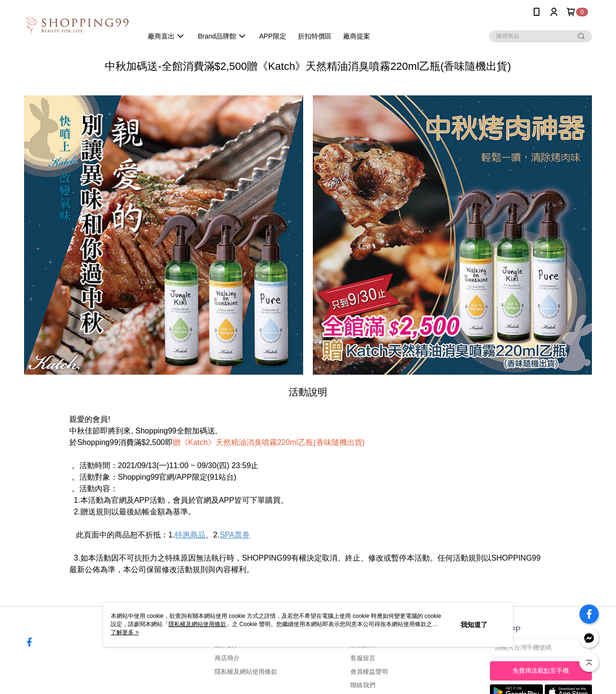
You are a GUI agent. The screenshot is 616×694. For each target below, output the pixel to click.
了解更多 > (125, 632)
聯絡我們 (363, 685)
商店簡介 (227, 658)
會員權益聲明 (369, 672)
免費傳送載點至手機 (541, 671)
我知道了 (474, 625)
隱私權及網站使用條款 (246, 672)
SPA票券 (235, 535)
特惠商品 (190, 535)
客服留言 (363, 658)
